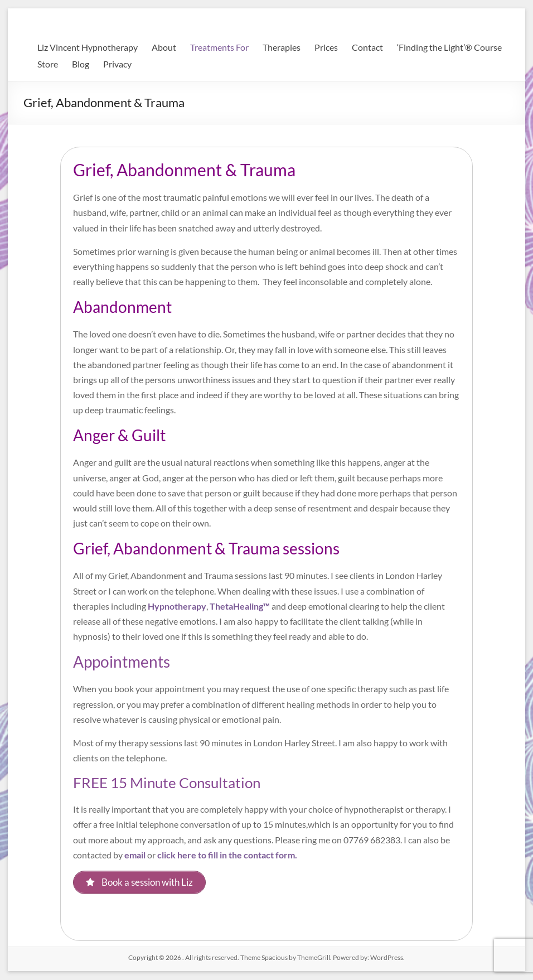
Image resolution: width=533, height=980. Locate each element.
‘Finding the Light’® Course (449, 47)
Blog (81, 64)
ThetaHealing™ (240, 606)
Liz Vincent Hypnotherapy (88, 47)
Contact (367, 47)
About (164, 47)
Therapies (282, 47)
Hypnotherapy (177, 606)
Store (48, 64)
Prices (326, 47)
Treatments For (219, 47)
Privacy (117, 64)
